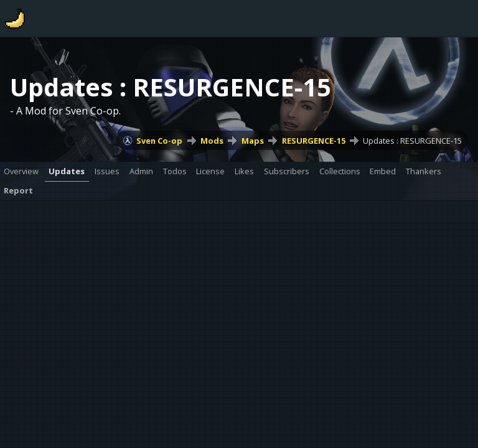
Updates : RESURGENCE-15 (412, 141)
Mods (212, 141)
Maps (253, 141)
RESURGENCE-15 (314, 141)
